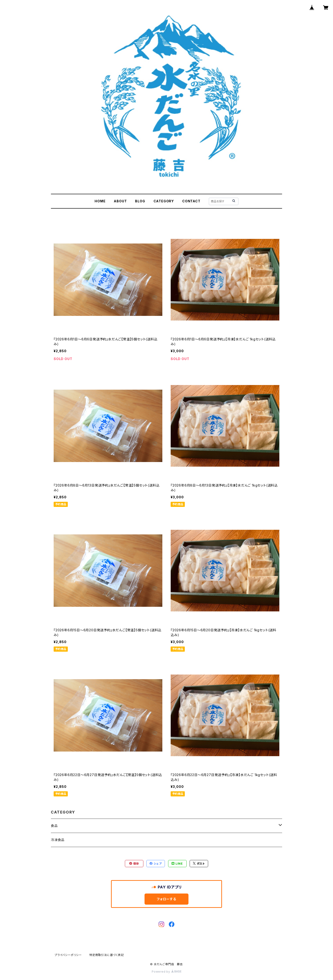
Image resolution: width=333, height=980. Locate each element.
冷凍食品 (58, 840)
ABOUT (120, 201)
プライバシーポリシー (68, 955)
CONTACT (191, 201)
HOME (100, 201)
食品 (54, 826)
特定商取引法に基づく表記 (107, 955)
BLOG (140, 201)
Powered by (166, 972)
